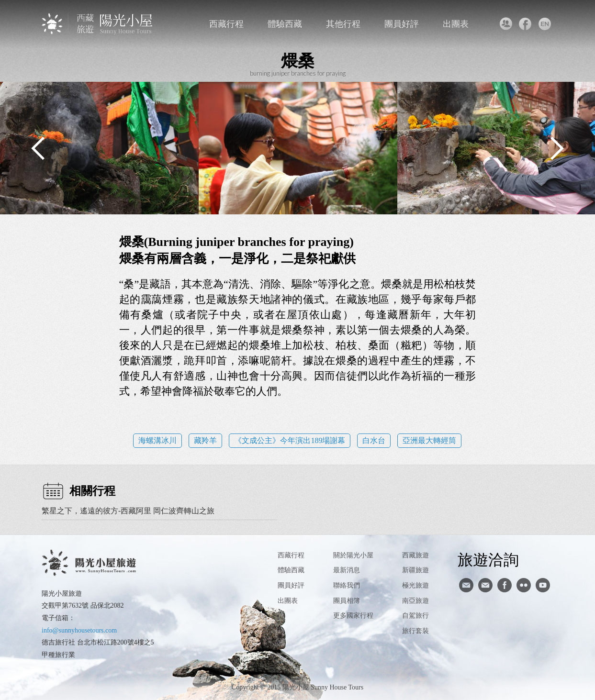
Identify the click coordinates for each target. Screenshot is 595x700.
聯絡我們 (506, 24)
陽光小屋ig (485, 585)
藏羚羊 (205, 440)
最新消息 (347, 570)
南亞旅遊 (415, 601)
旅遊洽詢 (488, 559)
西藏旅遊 (415, 555)
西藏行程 (226, 24)
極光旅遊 (415, 585)
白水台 (374, 440)
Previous (38, 148)
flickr (524, 585)
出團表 (456, 24)
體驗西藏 (285, 24)
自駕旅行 (415, 616)
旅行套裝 (415, 631)
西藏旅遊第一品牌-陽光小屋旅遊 (98, 24)
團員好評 (402, 24)
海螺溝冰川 (157, 440)
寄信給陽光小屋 (466, 585)
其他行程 (343, 24)
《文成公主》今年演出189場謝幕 (290, 440)
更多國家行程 (353, 616)
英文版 (545, 24)
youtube (543, 585)
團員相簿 (347, 601)
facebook (525, 24)
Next (557, 148)
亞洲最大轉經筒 (429, 440)
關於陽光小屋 (353, 555)
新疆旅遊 (415, 570)
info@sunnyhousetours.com (79, 630)
